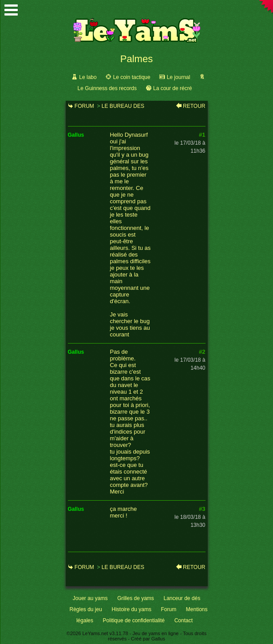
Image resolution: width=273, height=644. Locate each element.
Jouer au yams (90, 598)
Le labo (88, 77)
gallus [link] (76, 135)
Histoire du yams (132, 609)
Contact (184, 620)
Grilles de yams (136, 598)
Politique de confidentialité (134, 620)
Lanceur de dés (182, 598)
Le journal (179, 77)
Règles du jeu (86, 609)
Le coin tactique (132, 77)
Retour (194, 106)
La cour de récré (172, 88)
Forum (84, 106)
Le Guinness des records (107, 88)
